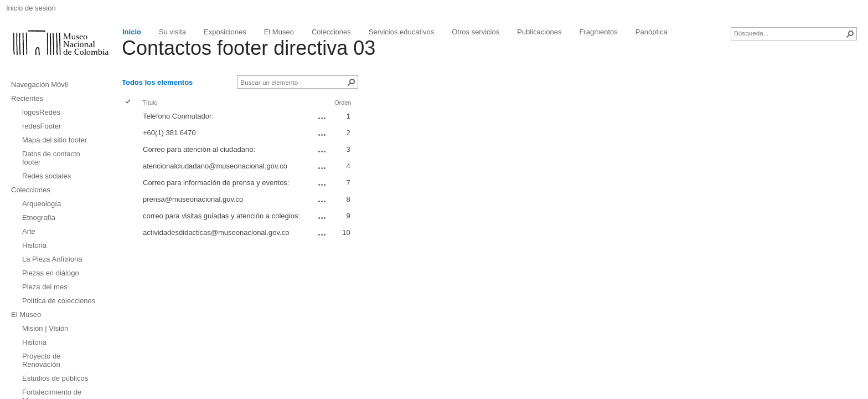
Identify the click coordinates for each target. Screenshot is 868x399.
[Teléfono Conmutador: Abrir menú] (322, 118)
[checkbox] (129, 102)
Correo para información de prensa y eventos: (216, 183)
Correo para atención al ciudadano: (199, 149)
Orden (343, 103)
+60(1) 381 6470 (169, 133)
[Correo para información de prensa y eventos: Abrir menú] (322, 185)
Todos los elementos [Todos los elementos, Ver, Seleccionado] (157, 82)
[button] (850, 34)
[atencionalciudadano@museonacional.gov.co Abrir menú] (322, 168)
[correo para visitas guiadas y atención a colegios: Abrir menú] (322, 218)
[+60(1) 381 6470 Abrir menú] (322, 135)
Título (150, 103)
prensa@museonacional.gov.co (193, 199)
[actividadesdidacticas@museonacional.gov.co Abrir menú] (322, 234)
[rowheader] (131, 117)
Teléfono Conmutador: (178, 116)
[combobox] (789, 33)
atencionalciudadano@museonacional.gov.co (215, 166)
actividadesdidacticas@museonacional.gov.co (216, 232)
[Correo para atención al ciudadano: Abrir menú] (322, 151)
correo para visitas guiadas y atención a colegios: (221, 216)
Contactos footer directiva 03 (249, 48)
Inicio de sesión (31, 8)
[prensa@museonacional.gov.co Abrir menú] (322, 201)
